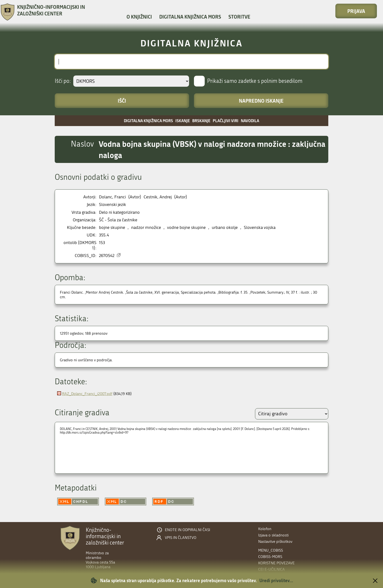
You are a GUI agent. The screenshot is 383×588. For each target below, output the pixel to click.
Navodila (250, 121)
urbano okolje (225, 228)
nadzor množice (146, 228)
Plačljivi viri (226, 121)
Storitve (239, 17)
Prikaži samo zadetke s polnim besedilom (255, 81)
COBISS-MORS (270, 557)
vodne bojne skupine (186, 228)
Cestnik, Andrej (158, 197)
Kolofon (265, 529)
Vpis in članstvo (181, 538)
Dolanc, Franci (112, 197)
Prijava (356, 11)
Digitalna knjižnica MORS (190, 17)
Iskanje (183, 121)
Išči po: (63, 81)
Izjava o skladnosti (273, 535)
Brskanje (201, 121)
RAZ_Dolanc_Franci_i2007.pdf (87, 394)
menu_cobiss (271, 550)
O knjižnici (139, 17)
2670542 (107, 256)
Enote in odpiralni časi (187, 530)
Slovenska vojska (260, 228)
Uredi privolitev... (276, 580)
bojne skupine (112, 228)
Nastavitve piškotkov (275, 541)
